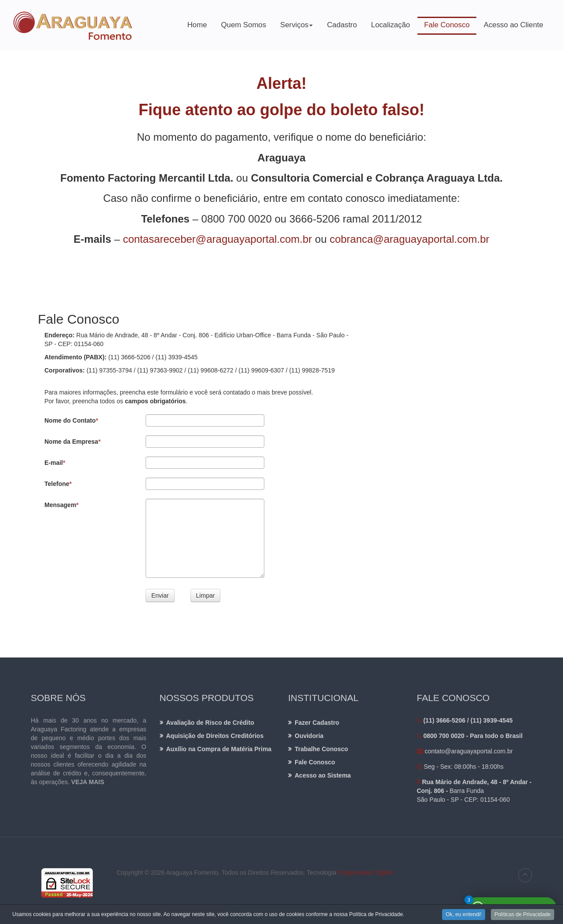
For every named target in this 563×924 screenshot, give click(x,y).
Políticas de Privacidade (523, 915)
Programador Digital (365, 873)
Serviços (297, 28)
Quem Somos (244, 25)
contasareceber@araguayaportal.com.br (217, 239)
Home (197, 25)
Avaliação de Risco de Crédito (210, 723)
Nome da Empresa (73, 442)
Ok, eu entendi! (463, 915)
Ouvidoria (309, 736)
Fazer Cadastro (317, 723)
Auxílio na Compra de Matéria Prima (219, 749)
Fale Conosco (447, 25)
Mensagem (62, 505)
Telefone (58, 484)
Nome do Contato (71, 420)
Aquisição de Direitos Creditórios (215, 736)
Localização (391, 25)
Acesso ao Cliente (514, 25)
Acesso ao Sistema (323, 775)
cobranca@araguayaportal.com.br (409, 239)
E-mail (55, 463)
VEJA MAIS (88, 782)
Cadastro (342, 25)
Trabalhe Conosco (321, 749)
